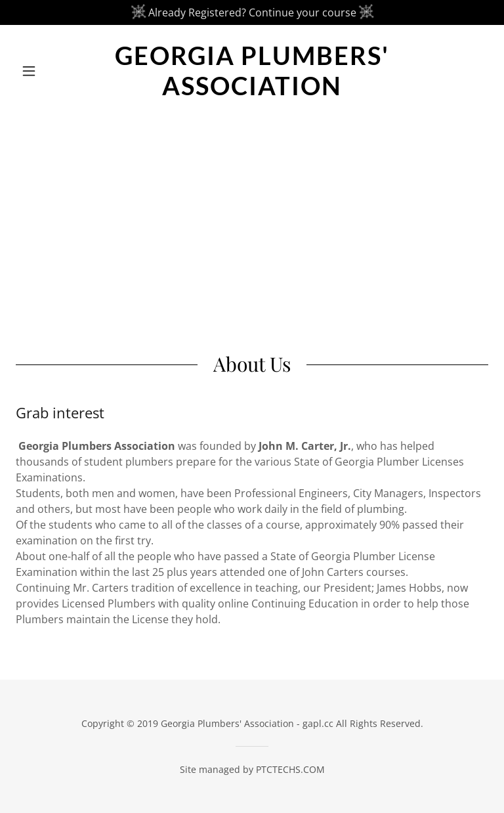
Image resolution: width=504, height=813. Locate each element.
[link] (252, 91)
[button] (51, 71)
